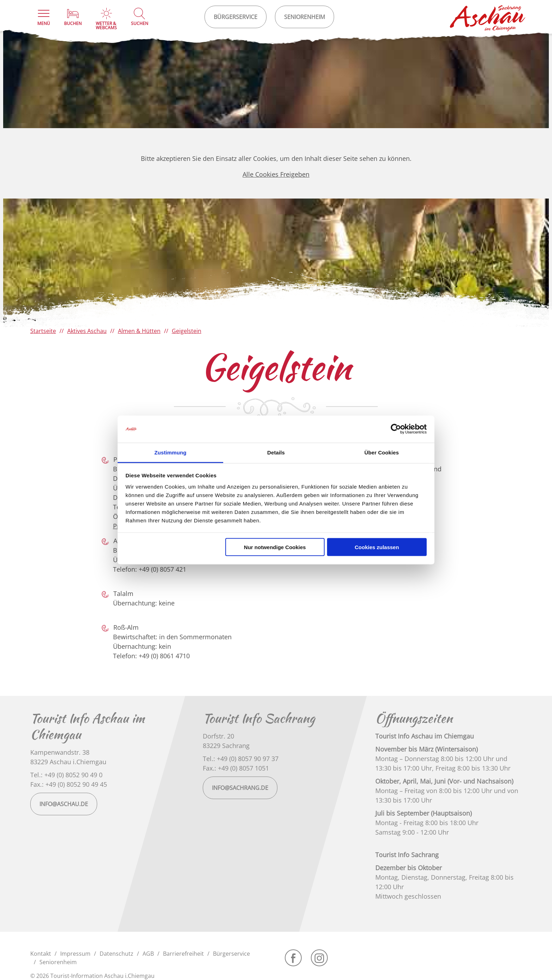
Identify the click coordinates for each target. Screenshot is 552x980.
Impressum (75, 954)
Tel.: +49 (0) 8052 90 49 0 (66, 775)
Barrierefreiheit (183, 954)
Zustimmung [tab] (171, 452)
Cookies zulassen (377, 547)
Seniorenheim (58, 962)
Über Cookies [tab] (382, 452)
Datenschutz (117, 954)
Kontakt (41, 954)
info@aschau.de (64, 804)
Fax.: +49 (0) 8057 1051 (236, 768)
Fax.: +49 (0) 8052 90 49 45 (69, 784)
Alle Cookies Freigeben (276, 174)
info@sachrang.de (240, 788)
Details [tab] (276, 452)
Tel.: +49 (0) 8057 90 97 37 (241, 759)
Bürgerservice (231, 954)
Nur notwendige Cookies (275, 547)
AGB (148, 954)
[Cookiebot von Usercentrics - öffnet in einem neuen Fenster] (396, 429)
